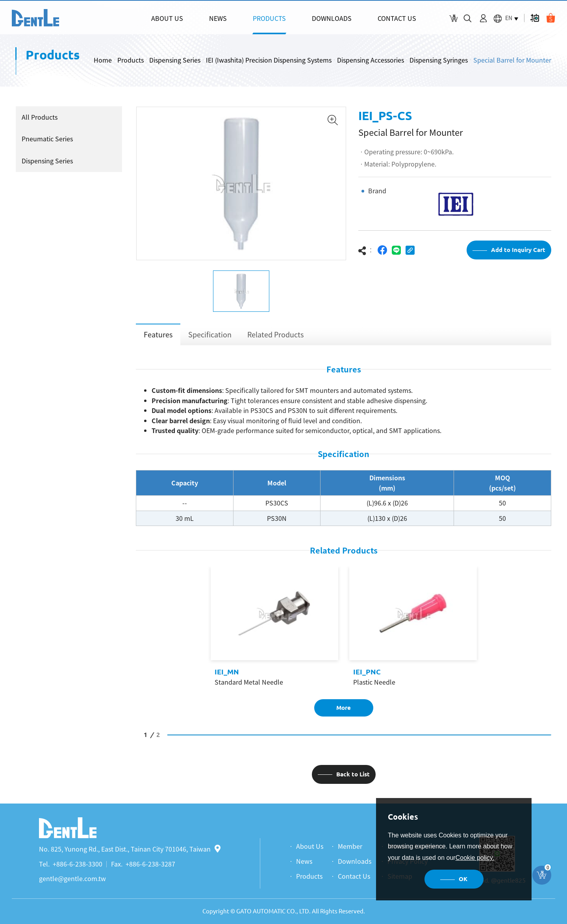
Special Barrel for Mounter (512, 60)
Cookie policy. (475, 858)
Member (350, 846)
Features (158, 334)
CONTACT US (397, 18)
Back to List (353, 774)
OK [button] (463, 879)
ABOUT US (167, 18)
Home (103, 60)
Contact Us (354, 876)
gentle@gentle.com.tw (72, 878)
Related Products (275, 334)
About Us (310, 846)
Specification (210, 334)
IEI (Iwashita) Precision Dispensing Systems (269, 60)
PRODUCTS (269, 18)
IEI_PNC (367, 672)
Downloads (355, 861)
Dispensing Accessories (371, 60)
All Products (40, 117)
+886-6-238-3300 (78, 864)
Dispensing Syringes (439, 60)
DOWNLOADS (332, 18)
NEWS (218, 18)
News (304, 861)
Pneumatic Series (47, 139)
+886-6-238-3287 (150, 864)
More (344, 708)
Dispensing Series (175, 60)
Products (131, 60)
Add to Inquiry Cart (518, 250)
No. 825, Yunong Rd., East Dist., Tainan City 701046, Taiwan (130, 849)
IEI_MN (227, 672)
